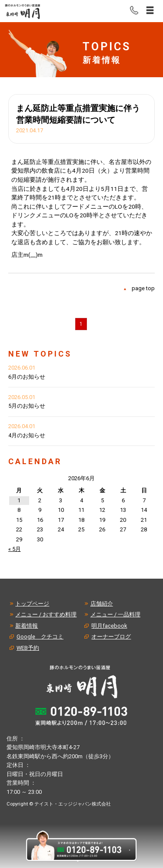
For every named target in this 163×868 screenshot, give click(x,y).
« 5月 (15, 549)
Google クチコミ (40, 637)
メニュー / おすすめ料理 (46, 614)
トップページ (32, 604)
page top (143, 288)
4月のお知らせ (27, 435)
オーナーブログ (111, 637)
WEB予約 (28, 648)
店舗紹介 (102, 604)
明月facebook (109, 626)
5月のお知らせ (27, 406)
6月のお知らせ (27, 377)
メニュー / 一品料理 (115, 614)
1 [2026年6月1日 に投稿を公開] (19, 500)
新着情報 (27, 626)
